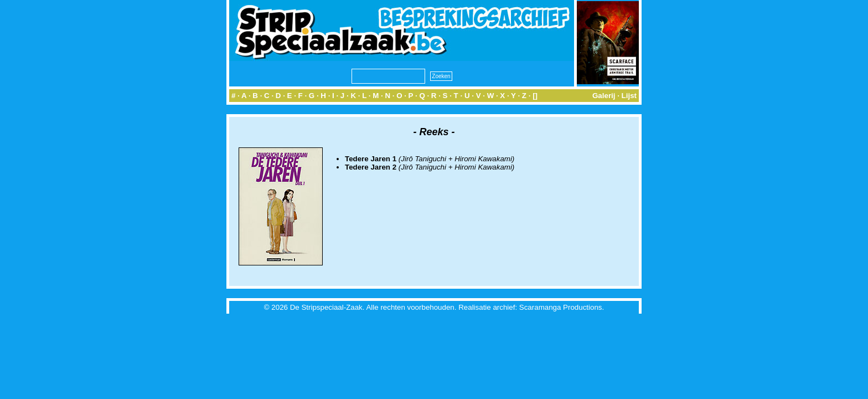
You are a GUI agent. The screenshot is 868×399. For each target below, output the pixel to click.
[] (535, 96)
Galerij (604, 96)
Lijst (629, 96)
